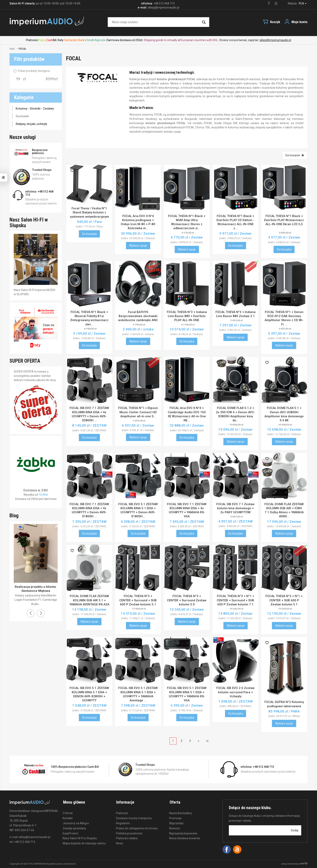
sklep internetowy (294, 864)
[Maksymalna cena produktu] (50, 79)
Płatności (122, 813)
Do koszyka (89, 234)
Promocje (175, 818)
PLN (303, 3)
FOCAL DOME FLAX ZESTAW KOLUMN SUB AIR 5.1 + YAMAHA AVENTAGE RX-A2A (89, 600)
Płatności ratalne (127, 838)
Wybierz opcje (138, 246)
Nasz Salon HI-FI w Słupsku (80, 838)
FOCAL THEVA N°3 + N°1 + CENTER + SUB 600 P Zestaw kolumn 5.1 (284, 600)
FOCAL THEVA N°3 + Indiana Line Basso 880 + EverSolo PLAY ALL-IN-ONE (187, 316)
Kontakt (68, 818)
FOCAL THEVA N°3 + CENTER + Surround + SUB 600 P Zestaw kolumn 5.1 (138, 600)
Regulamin (123, 823)
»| (207, 741)
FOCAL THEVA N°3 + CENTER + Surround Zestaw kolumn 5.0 (187, 600)
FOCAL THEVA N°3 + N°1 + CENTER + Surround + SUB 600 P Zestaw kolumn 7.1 (235, 600)
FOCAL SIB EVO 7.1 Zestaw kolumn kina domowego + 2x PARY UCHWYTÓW (235, 508)
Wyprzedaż (176, 823)
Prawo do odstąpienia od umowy (137, 828)
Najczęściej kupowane (183, 833)
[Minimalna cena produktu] (18, 79)
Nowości (175, 828)
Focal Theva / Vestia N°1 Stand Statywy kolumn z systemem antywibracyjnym (89, 212)
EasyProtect (70, 833)
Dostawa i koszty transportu (134, 818)
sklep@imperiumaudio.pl (275, 40)
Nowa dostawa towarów (185, 838)
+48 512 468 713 (164, 3)
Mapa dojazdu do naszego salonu (84, 843)
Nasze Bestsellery (181, 813)
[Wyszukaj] (204, 22)
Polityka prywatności (129, 833)
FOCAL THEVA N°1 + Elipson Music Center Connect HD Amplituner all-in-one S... (138, 412)
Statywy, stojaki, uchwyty (31, 124)
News (120, 843)
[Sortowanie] (295, 155)
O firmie (68, 813)
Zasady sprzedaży (74, 828)
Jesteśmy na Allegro (76, 823)
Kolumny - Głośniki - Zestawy (35, 109)
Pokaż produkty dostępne (32, 71)
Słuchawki (22, 116)
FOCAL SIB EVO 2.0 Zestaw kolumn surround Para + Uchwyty (235, 692)
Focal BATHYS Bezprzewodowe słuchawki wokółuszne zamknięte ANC (138, 316)
